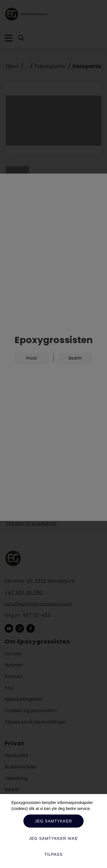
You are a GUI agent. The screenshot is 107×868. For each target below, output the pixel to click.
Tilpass (54, 854)
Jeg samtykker (53, 821)
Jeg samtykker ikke (53, 838)
